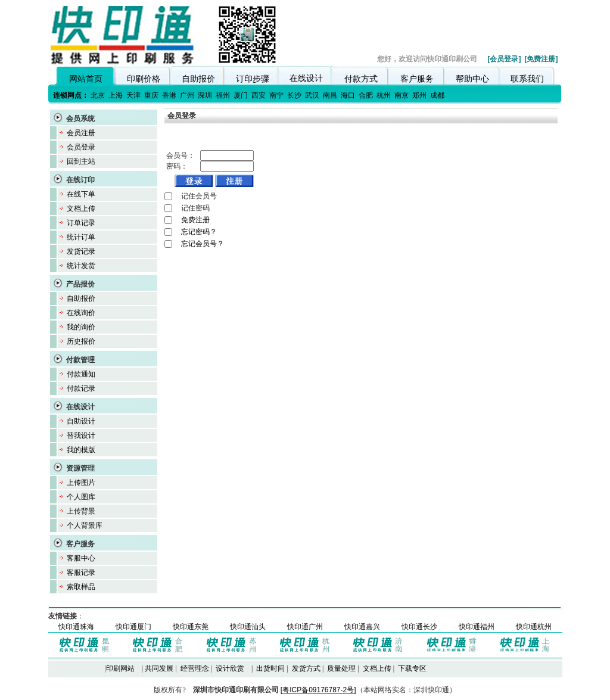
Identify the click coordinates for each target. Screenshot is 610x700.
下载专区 (412, 668)
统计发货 (81, 266)
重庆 (151, 95)
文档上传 (81, 209)
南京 (402, 95)
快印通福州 (477, 627)
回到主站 (81, 161)
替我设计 (81, 435)
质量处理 (341, 668)
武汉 (312, 95)
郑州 (419, 95)
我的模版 (81, 450)
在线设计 (306, 78)
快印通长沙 (419, 627)
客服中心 (81, 558)
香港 (169, 95)
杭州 (384, 95)
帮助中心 (472, 79)
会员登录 (81, 147)
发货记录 (81, 251)
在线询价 (81, 313)
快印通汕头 (248, 627)
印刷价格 (144, 79)
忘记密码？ (199, 232)
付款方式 (361, 79)
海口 (348, 95)
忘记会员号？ (203, 244)
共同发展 (159, 668)
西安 (259, 95)
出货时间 (270, 668)
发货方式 (306, 668)
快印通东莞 (191, 627)
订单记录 (81, 223)
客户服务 (417, 79)
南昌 (330, 95)
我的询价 (81, 327)
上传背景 (81, 511)
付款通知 (81, 374)
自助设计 (81, 421)
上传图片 (81, 483)
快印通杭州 (534, 627)
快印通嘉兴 (362, 627)
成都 (437, 95)
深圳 (205, 95)
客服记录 (81, 573)
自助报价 (198, 79)
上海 (116, 95)
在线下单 (81, 194)
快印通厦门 (133, 627)
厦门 (241, 95)
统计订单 (81, 237)
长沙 (294, 95)
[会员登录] (505, 59)
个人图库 (81, 497)
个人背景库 (85, 525)
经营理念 (195, 668)
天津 (133, 95)
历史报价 (81, 341)
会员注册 (81, 133)
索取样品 (81, 587)
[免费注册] (541, 59)
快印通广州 (305, 627)
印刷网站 (120, 668)
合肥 (366, 95)
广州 (187, 95)
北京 (98, 95)
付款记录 (81, 388)
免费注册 (195, 220)
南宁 (276, 95)
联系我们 (527, 79)
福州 (223, 95)
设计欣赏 (230, 668)
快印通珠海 (76, 627)
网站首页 (86, 79)
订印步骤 (253, 79)
